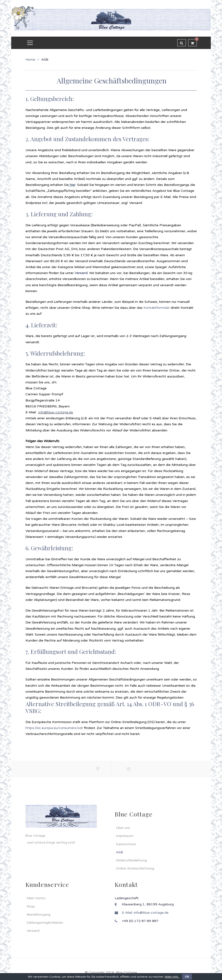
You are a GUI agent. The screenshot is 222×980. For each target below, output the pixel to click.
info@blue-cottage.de (56, 412)
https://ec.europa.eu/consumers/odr (54, 728)
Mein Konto (36, 898)
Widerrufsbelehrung (131, 860)
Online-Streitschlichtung (135, 868)
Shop (31, 906)
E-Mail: (128, 913)
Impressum (125, 836)
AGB (119, 852)
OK (187, 977)
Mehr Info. (172, 977)
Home (30, 60)
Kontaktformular (157, 308)
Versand (81, 273)
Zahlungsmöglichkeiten (45, 923)
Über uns (123, 828)
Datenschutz (126, 844)
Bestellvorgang (39, 915)
